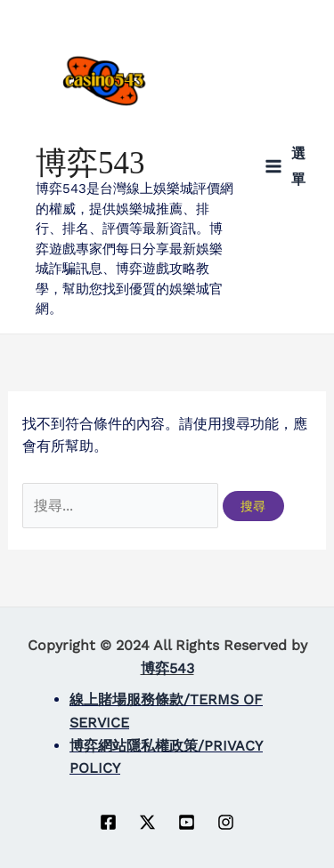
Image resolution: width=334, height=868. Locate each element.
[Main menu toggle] (285, 167)
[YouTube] (187, 822)
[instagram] (226, 822)
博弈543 (90, 163)
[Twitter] (147, 822)
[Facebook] (108, 822)
